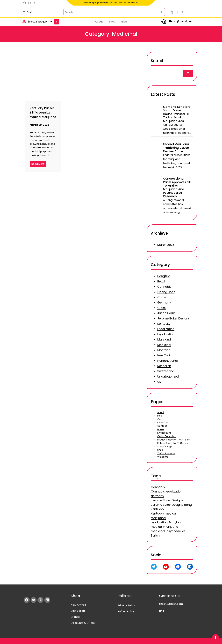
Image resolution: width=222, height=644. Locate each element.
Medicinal (164, 345)
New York (164, 355)
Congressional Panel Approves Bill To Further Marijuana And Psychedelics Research (177, 187)
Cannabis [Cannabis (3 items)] (158, 487)
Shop (160, 450)
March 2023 (166, 245)
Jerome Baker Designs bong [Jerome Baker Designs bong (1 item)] (171, 505)
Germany (164, 303)
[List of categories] (39, 22)
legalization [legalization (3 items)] (159, 522)
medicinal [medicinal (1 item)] (158, 531)
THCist (28, 12)
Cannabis (164, 287)
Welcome (163, 457)
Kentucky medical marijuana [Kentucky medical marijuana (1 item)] (164, 516)
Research (164, 366)
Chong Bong (166, 292)
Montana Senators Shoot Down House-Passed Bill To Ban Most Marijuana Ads (177, 114)
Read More (38, 164)
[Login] (184, 12)
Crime (162, 297)
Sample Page (165, 447)
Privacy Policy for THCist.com (174, 440)
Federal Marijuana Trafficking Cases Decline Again (176, 148)
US (159, 382)
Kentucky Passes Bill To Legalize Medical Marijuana (43, 112)
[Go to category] (56, 22)
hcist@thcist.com (172, 604)
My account (164, 433)
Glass (161, 308)
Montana (164, 350)
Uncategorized (168, 376)
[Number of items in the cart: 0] (172, 12)
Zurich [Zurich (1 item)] (155, 535)
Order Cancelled (167, 436)
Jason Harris (166, 313)
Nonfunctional (168, 361)
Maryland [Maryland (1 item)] (176, 522)
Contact (162, 426)
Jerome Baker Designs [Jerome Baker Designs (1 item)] (167, 500)
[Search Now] (161, 12)
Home (161, 430)
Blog (160, 416)
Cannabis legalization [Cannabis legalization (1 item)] (167, 491)
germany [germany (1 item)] (157, 496)
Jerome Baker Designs (174, 318)
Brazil (161, 281)
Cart (160, 419)
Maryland (164, 340)
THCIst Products (166, 454)
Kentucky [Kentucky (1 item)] (157, 509)
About (161, 412)
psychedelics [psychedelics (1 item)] (176, 531)
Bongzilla (164, 276)
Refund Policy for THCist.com (174, 443)
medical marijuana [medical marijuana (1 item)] (165, 527)
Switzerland (166, 371)
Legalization (166, 329)
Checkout (163, 423)
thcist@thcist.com (181, 21)
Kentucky (164, 324)
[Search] (188, 73)
